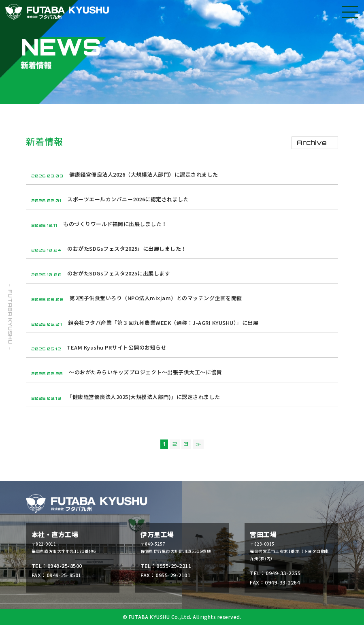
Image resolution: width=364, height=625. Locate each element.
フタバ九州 (57, 12)
